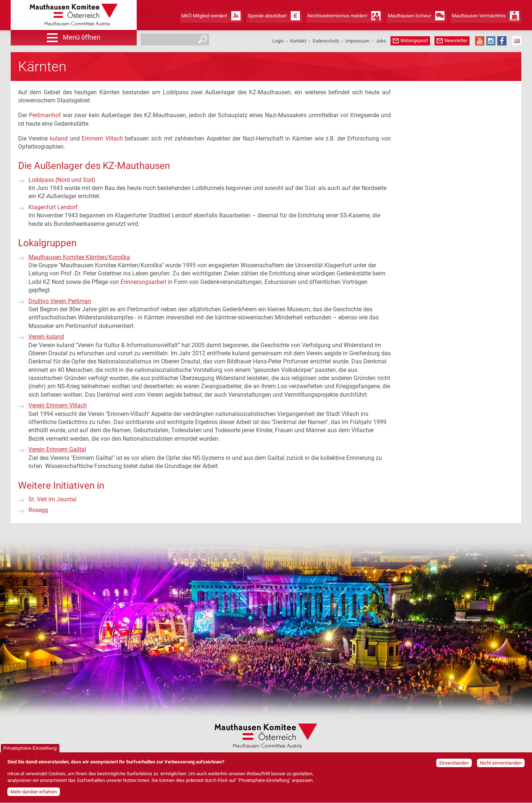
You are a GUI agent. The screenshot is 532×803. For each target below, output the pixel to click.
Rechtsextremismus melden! (337, 16)
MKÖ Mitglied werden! (204, 16)
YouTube (480, 41)
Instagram (491, 41)
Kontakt (298, 41)
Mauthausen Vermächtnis (479, 16)
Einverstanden (454, 766)
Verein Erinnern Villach (58, 405)
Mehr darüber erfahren (34, 795)
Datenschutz (326, 41)
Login (278, 41)
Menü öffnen (82, 37)
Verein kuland (46, 337)
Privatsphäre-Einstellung (30, 751)
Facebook (502, 41)
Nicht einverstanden (501, 766)
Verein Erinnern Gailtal (57, 449)
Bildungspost (414, 40)
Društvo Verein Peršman (60, 301)
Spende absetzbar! (267, 16)
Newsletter (456, 40)
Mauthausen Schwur (410, 16)
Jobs (381, 41)
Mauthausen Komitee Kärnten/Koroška (79, 257)
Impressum (357, 41)
